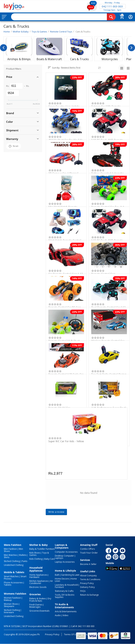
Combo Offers (87, 549)
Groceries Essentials (39, 611)
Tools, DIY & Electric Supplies (65, 596)
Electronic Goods (38, 587)
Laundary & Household (66, 585)
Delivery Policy (87, 587)
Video (65, 615)
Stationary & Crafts (64, 591)
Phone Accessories (13, 583)
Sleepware (9, 606)
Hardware (34, 577)
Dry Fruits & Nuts (40, 600)
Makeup (8, 600)
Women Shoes (11, 604)
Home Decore (62, 579)
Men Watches (10, 555)
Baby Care (49, 559)
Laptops (59, 558)
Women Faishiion (12, 598)
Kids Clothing (36, 559)
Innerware (9, 612)
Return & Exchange (89, 595)
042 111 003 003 (112, 6)
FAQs (83, 591)
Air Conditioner (41, 582)
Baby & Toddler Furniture (42, 549)
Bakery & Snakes (38, 599)
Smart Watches (11, 576)
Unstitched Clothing (14, 565)
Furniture (59, 587)
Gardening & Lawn (70, 575)
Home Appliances (38, 575)
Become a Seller (88, 564)
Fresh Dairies (36, 605)
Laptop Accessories (65, 562)
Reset (14, 146)
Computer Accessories (66, 552)
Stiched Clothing (12, 561)
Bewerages (35, 607)
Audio (58, 615)
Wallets (23, 555)
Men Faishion (10, 549)
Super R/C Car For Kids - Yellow (66, 441)
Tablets (8, 585)
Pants (25, 561)
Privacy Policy (87, 583)
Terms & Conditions (90, 579)
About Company (88, 576)
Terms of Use (71, 634)
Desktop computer (64, 556)
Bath (57, 575)
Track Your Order (89, 553)
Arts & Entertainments (66, 611)
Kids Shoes (35, 553)
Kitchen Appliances (39, 581)
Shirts (7, 557)
